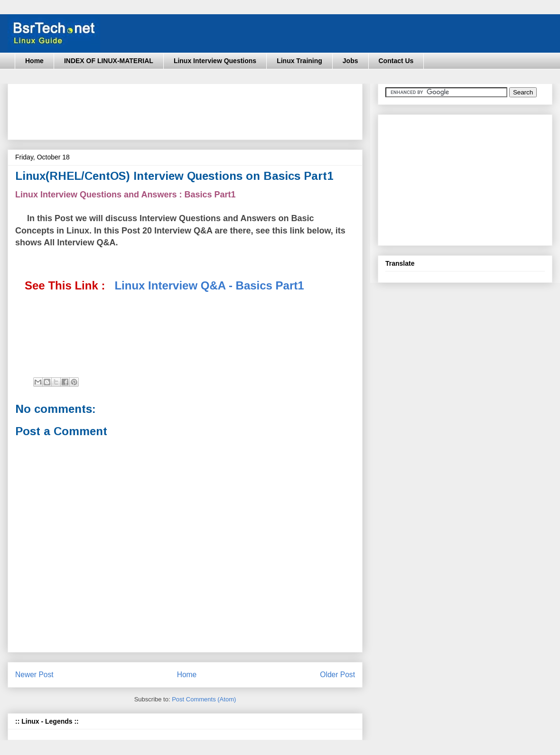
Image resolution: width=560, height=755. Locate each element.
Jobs (350, 61)
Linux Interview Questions (215, 61)
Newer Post (34, 675)
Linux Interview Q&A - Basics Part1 (209, 285)
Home (34, 61)
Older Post (337, 675)
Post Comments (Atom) (204, 699)
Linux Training (299, 61)
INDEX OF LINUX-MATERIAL (109, 61)
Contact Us (396, 61)
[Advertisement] (188, 109)
